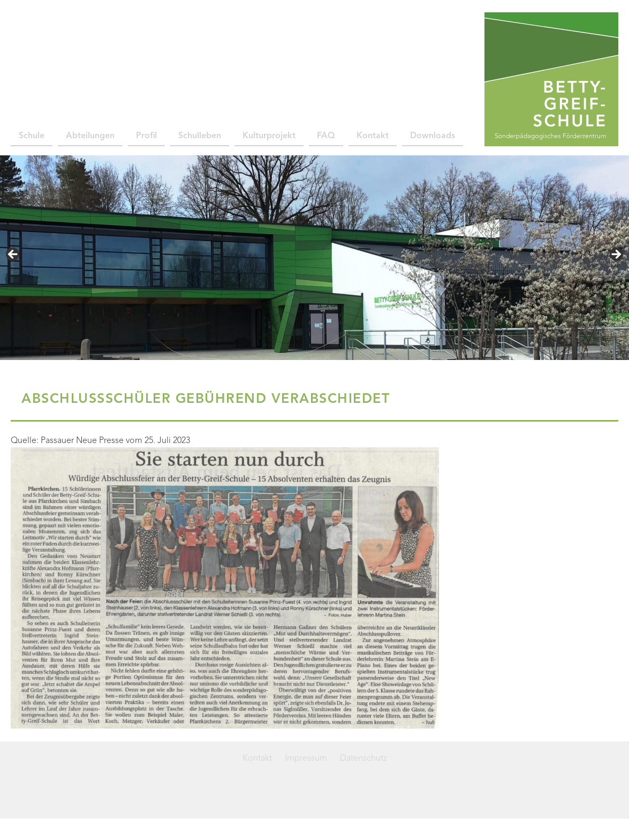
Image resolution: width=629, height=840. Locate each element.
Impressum (306, 759)
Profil (146, 136)
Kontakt (373, 136)
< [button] (13, 255)
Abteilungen (90, 136)
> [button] (616, 255)
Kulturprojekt (269, 136)
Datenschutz (363, 759)
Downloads (433, 136)
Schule (32, 136)
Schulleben (200, 136)
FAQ (326, 136)
